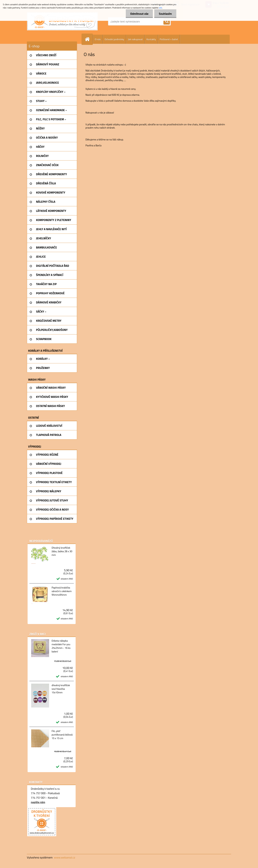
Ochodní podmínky (114, 39)
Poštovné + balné (169, 39)
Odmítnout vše (139, 14)
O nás (98, 39)
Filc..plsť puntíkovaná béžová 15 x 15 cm (62, 735)
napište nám (38, 802)
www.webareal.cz (65, 857)
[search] (167, 22)
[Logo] (62, 21)
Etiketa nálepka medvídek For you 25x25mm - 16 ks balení (61, 646)
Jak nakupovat (135, 39)
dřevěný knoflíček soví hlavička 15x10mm (61, 689)
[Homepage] (89, 39)
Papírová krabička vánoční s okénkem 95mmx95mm (62, 591)
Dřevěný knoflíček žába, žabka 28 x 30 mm (62, 551)
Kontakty (151, 39)
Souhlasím (165, 14)
